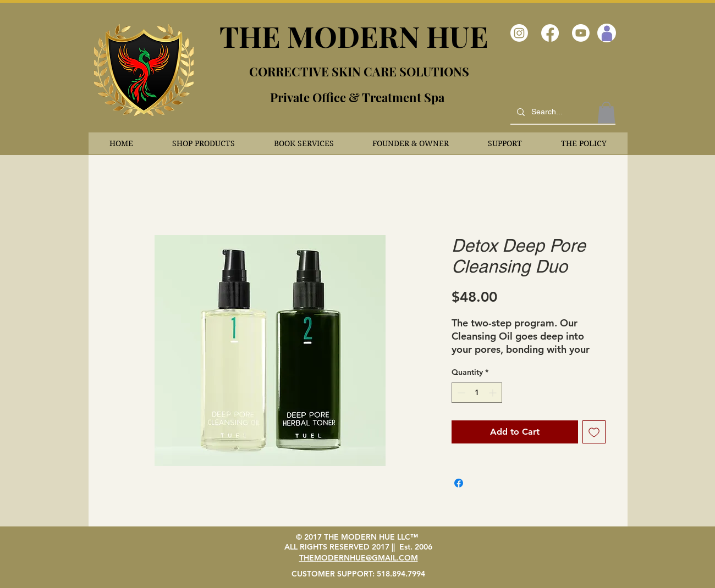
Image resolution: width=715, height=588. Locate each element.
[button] (204, 143)
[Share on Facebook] (459, 483)
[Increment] (494, 393)
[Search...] (562, 112)
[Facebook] (550, 33)
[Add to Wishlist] (594, 432)
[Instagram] (519, 33)
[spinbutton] (477, 393)
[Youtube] (581, 33)
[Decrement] (460, 393)
